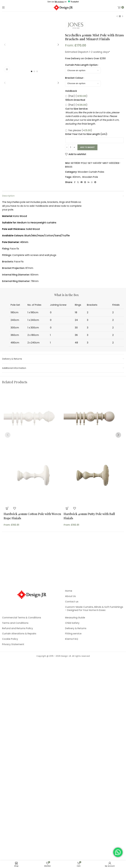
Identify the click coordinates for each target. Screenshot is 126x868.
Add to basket (87, 147)
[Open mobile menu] (3, 7)
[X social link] (78, 182)
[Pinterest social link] (85, 182)
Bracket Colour (74, 78)
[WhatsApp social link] (92, 182)
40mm (76, 177)
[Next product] (123, 16)
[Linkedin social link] (89, 182)
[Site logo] (63, 7)
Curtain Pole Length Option (81, 65)
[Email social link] (82, 182)
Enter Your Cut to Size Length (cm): (86, 134)
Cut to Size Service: (77, 109)
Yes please (80, 130)
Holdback (71, 91)
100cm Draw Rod (75, 100)
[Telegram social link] (95, 182)
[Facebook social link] (75, 182)
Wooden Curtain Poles (91, 172)
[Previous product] (117, 16)
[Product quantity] (71, 147)
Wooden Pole (90, 177)
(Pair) (78, 96)
